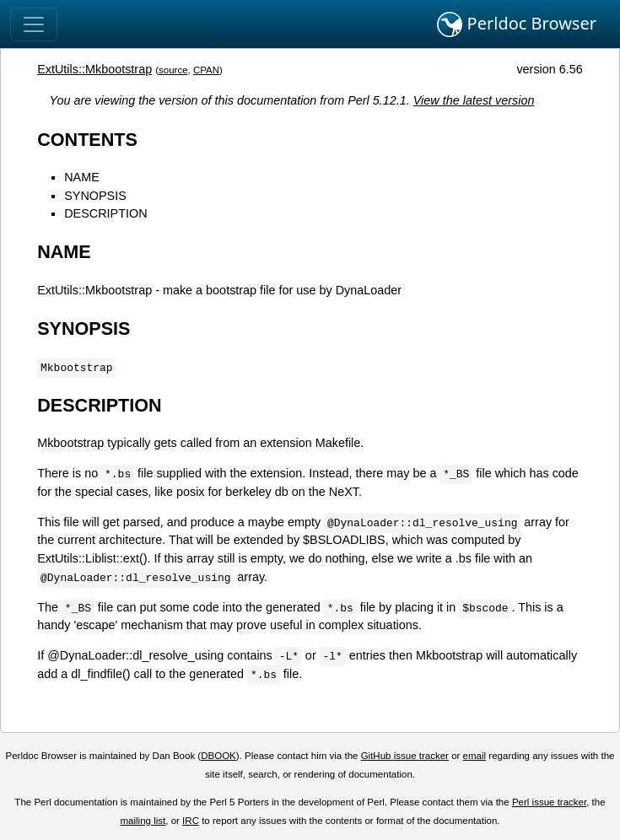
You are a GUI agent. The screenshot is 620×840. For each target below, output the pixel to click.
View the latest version (474, 100)
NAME (82, 177)
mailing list (143, 821)
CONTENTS (87, 140)
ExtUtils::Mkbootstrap (94, 69)
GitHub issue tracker (405, 756)
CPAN (206, 70)
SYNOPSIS (95, 196)
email (475, 756)
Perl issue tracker (549, 802)
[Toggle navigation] (34, 24)
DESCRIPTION (105, 213)
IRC (191, 821)
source (173, 70)
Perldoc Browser (517, 24)
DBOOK (218, 756)
